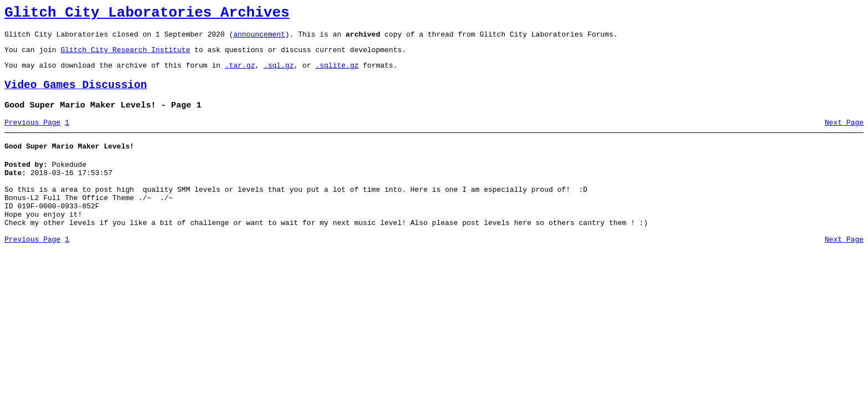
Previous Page (32, 136)
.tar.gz (240, 73)
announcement (259, 39)
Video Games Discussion (76, 95)
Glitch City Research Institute (125, 56)
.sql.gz (279, 73)
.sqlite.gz (337, 73)
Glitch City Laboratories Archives (147, 14)
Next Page (844, 136)
